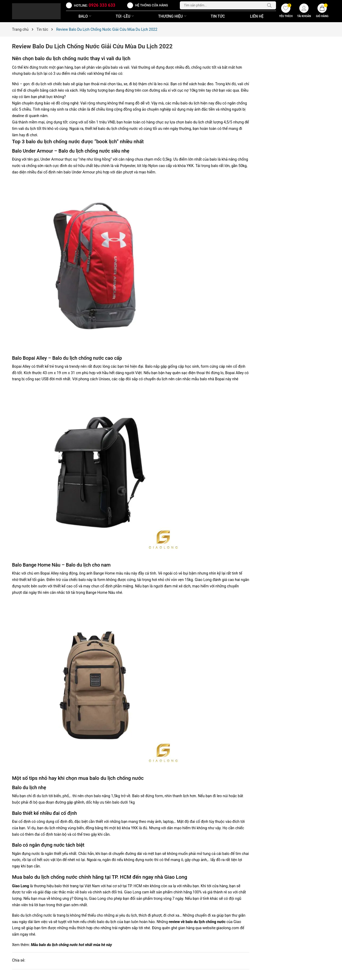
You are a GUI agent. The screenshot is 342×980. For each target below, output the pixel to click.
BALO (85, 16)
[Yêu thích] (286, 11)
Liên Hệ (257, 16)
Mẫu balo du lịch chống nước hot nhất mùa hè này (71, 945)
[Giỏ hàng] (322, 11)
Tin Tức (218, 16)
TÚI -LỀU (125, 16)
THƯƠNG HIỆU (173, 16)
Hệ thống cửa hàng (151, 5)
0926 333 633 (102, 5)
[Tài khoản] (304, 11)
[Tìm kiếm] (271, 5)
